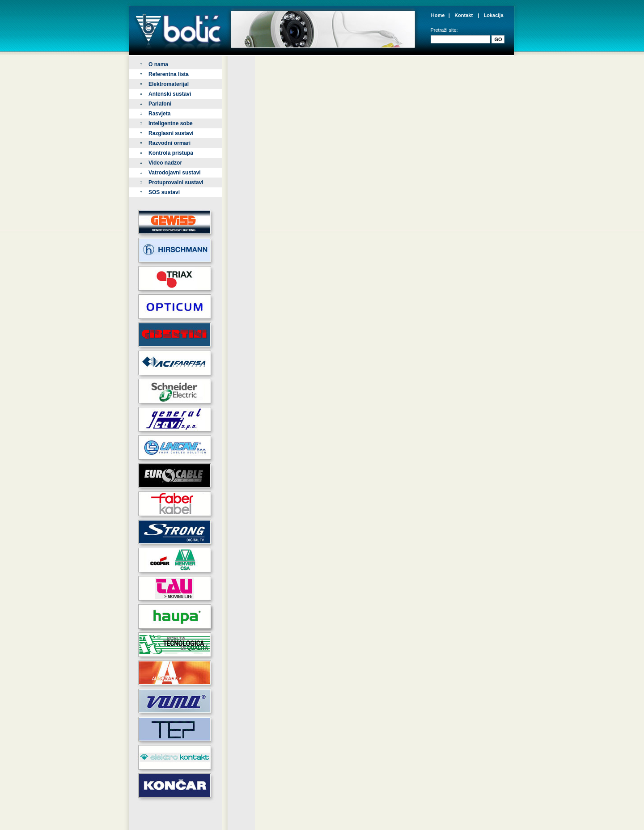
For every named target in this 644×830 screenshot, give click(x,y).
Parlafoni (160, 104)
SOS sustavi (164, 192)
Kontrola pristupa (171, 153)
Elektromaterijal (169, 84)
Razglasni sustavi (171, 133)
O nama (158, 64)
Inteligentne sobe (171, 123)
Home (438, 15)
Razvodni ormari (169, 143)
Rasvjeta (159, 114)
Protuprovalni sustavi (176, 182)
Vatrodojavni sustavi (175, 173)
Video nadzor (165, 163)
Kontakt (464, 15)
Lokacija (493, 15)
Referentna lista (169, 74)
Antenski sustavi (170, 94)
